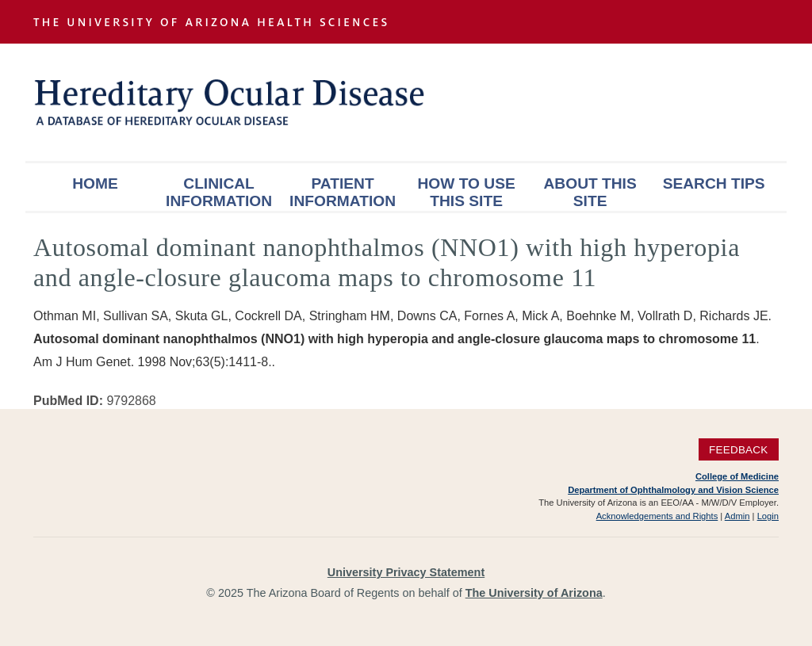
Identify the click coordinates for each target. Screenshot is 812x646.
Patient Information (343, 192)
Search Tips (714, 183)
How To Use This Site (466, 192)
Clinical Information (219, 192)
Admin (737, 516)
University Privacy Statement (406, 572)
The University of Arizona (534, 593)
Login (768, 516)
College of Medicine (737, 476)
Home (95, 183)
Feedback (739, 449)
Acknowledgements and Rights (657, 516)
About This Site (590, 192)
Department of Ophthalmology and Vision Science (673, 490)
